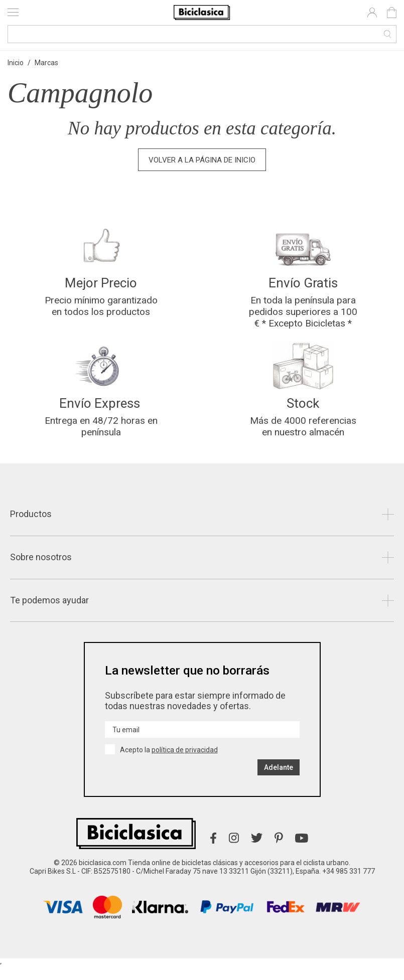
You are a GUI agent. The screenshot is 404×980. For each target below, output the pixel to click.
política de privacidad (185, 763)
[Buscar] (202, 34)
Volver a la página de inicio (202, 160)
